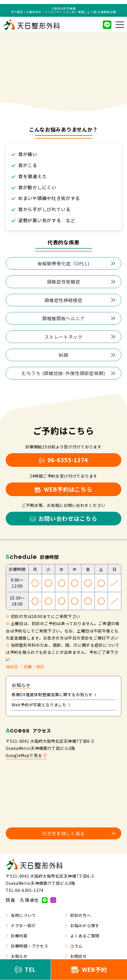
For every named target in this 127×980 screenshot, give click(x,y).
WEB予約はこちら (64, 489)
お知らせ (17, 956)
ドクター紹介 (21, 925)
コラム (74, 946)
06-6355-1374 (63, 460)
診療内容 (17, 936)
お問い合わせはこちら (64, 518)
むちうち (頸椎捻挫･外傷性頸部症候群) (68, 373)
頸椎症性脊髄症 (81, 282)
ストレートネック (80, 337)
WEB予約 (89, 969)
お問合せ (76, 956)
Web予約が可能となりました (41, 705)
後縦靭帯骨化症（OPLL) (76, 263)
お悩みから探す (82, 925)
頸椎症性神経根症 (80, 300)
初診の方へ (78, 915)
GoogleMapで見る (26, 755)
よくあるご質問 (82, 936)
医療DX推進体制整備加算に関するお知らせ (54, 694)
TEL (25, 969)
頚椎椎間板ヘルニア (79, 318)
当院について (21, 915)
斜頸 (87, 355)
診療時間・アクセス (27, 946)
